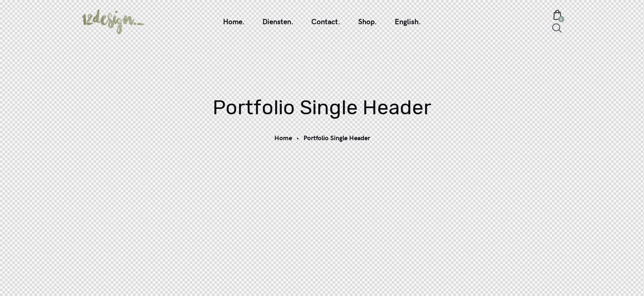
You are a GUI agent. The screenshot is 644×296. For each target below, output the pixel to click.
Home (283, 138)
